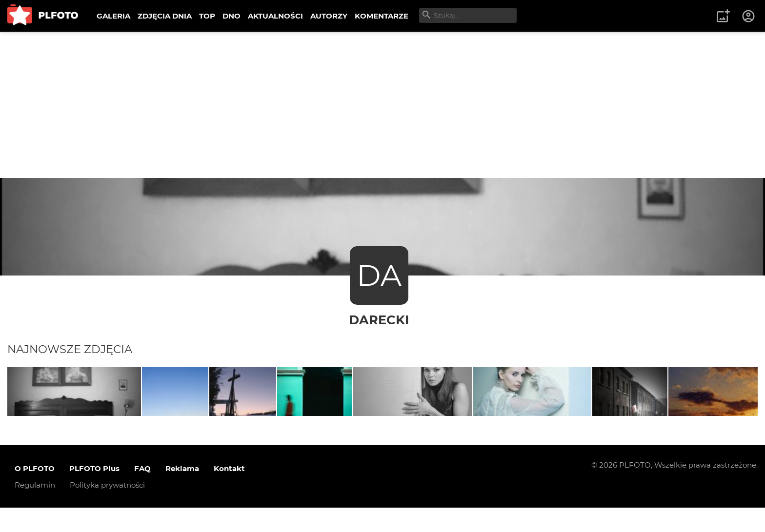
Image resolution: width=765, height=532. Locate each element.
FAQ (142, 492)
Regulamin (35, 509)
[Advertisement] (382, 105)
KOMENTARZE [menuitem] (382, 16)
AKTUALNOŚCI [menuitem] (275, 16)
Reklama (182, 492)
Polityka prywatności (107, 509)
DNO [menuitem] (232, 16)
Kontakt (229, 492)
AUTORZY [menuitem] (329, 16)
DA (379, 275)
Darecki (379, 320)
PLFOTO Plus (94, 492)
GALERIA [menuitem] (113, 16)
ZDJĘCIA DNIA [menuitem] (165, 16)
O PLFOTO (35, 492)
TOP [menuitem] (207, 16)
